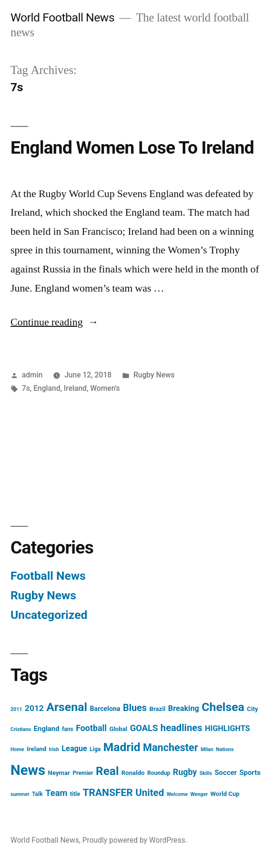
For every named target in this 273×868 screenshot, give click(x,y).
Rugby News (154, 375)
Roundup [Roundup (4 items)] (159, 773)
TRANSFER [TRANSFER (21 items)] (107, 792)
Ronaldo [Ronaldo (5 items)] (133, 773)
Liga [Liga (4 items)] (95, 749)
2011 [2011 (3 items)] (16, 709)
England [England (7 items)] (47, 729)
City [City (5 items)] (252, 709)
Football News (48, 576)
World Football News (62, 17)
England (47, 388)
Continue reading (55, 322)
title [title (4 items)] (75, 794)
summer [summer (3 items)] (20, 794)
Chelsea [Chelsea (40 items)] (223, 707)
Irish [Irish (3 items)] (54, 749)
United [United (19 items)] (150, 793)
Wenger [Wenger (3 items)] (199, 794)
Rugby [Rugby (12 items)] (185, 772)
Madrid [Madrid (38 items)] (122, 747)
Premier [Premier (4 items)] (83, 773)
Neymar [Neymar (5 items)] (59, 773)
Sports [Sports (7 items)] (250, 773)
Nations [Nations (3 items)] (225, 749)
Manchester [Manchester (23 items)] (171, 748)
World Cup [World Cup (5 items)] (225, 794)
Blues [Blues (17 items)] (135, 708)
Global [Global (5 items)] (118, 729)
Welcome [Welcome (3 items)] (177, 794)
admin (32, 375)
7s (26, 388)
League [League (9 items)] (74, 748)
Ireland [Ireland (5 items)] (36, 749)
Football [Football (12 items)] (91, 728)
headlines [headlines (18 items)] (182, 728)
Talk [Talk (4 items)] (37, 794)
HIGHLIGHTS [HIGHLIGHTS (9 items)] (227, 728)
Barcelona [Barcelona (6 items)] (105, 709)
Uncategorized (49, 615)
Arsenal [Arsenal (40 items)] (67, 707)
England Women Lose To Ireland (132, 148)
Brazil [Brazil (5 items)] (158, 709)
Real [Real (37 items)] (107, 771)
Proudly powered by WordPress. (135, 840)
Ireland (75, 388)
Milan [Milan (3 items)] (207, 749)
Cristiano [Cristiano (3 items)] (21, 729)
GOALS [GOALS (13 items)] (144, 728)
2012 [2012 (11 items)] (34, 708)
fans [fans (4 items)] (68, 729)
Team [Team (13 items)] (56, 793)
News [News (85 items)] (28, 770)
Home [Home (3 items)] (17, 749)
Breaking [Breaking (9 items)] (184, 708)
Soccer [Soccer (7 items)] (226, 773)
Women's (105, 388)
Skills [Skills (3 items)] (206, 773)
